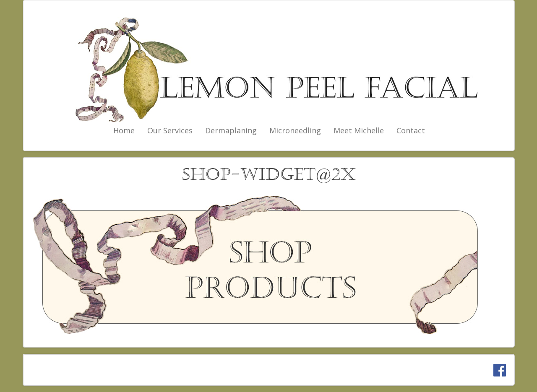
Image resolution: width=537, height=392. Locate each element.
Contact (411, 130)
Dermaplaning (231, 130)
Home (124, 130)
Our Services (170, 130)
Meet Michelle (359, 130)
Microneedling (295, 130)
